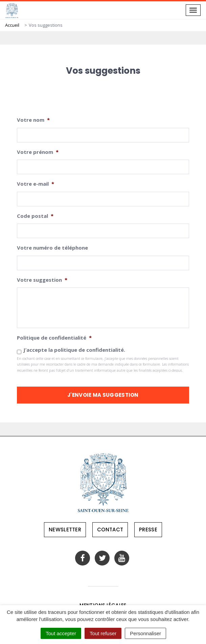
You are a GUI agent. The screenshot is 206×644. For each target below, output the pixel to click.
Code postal (35, 216)
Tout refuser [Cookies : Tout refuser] (103, 633)
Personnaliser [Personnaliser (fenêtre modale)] (145, 633)
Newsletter (65, 530)
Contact (110, 530)
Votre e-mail (36, 184)
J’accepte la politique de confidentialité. (74, 350)
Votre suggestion (42, 280)
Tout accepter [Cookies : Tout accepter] (61, 633)
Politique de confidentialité (54, 338)
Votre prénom (38, 152)
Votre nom (33, 120)
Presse (148, 530)
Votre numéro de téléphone (52, 248)
